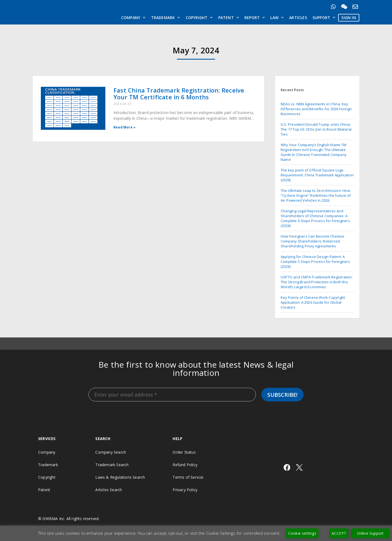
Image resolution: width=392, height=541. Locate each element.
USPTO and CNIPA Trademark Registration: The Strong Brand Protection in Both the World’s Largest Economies (317, 282)
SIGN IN (349, 18)
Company (133, 18)
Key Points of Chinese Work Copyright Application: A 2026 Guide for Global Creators (313, 302)
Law (277, 18)
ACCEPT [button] (339, 533)
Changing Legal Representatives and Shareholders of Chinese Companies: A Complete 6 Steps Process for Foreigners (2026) (315, 218)
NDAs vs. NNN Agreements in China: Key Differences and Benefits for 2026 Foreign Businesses (316, 109)
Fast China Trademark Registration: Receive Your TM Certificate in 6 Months (179, 93)
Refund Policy (185, 465)
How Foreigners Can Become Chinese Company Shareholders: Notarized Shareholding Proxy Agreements (313, 241)
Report (255, 18)
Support (324, 18)
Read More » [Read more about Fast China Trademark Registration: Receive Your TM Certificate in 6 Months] (125, 127)
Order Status (184, 452)
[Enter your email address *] (172, 395)
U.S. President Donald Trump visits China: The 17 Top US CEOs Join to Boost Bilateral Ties (316, 129)
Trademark (166, 18)
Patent (229, 18)
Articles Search (109, 490)
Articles (298, 18)
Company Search (111, 452)
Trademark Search (112, 465)
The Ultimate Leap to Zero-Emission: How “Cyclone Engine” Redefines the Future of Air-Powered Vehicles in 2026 (316, 195)
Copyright (199, 18)
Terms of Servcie (188, 477)
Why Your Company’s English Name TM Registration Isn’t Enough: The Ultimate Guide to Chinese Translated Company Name (314, 152)
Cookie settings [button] (302, 533)
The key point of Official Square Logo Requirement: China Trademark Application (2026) (317, 175)
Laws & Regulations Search (120, 477)
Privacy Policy (185, 490)
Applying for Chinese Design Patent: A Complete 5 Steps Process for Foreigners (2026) (315, 262)
